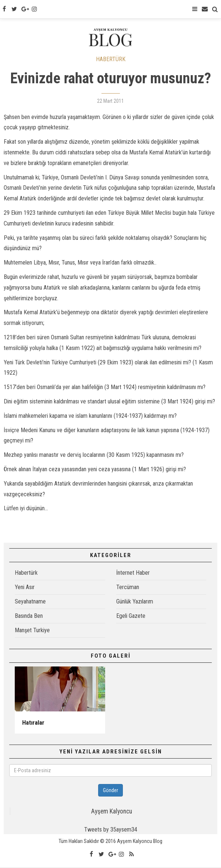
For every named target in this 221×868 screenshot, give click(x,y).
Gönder (111, 791)
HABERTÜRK (111, 60)
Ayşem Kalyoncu (112, 812)
